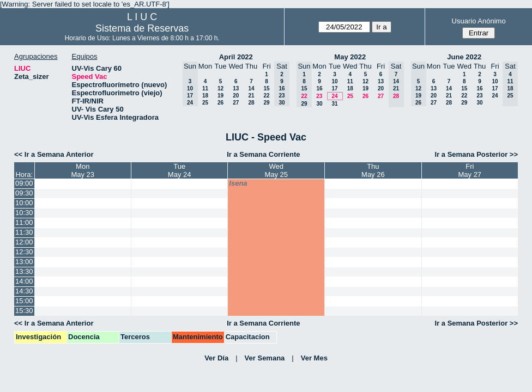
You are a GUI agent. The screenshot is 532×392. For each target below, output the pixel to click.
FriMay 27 (470, 170)
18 (205, 96)
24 (334, 96)
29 (266, 103)
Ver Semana (265, 358)
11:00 (24, 222)
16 (319, 88)
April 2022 (236, 57)
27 (236, 103)
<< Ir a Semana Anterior (54, 154)
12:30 (24, 252)
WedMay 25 (276, 170)
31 (334, 104)
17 (334, 88)
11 (205, 88)
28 (251, 103)
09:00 (24, 183)
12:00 (24, 242)
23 (319, 96)
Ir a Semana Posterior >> (476, 154)
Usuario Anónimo (479, 21)
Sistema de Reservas (142, 28)
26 (220, 103)
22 (266, 96)
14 (251, 88)
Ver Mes (314, 358)
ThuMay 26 (373, 170)
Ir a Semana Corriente (263, 154)
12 (220, 88)
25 (205, 103)
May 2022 (350, 57)
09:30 (24, 193)
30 (319, 104)
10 (334, 81)
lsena (238, 183)
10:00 (24, 203)
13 (236, 88)
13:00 (24, 262)
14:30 (24, 291)
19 (220, 96)
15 (266, 88)
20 (236, 96)
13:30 (24, 271)
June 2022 (464, 57)
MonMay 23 (83, 170)
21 (251, 96)
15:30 (24, 311)
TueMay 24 (180, 170)
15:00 (24, 301)
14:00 (24, 281)
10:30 (24, 213)
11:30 (24, 232)
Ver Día (216, 358)
